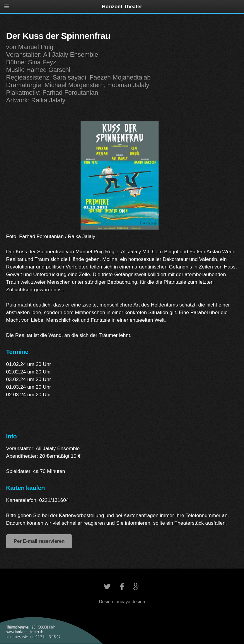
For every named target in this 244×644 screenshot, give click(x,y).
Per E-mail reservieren (39, 541)
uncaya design (130, 602)
